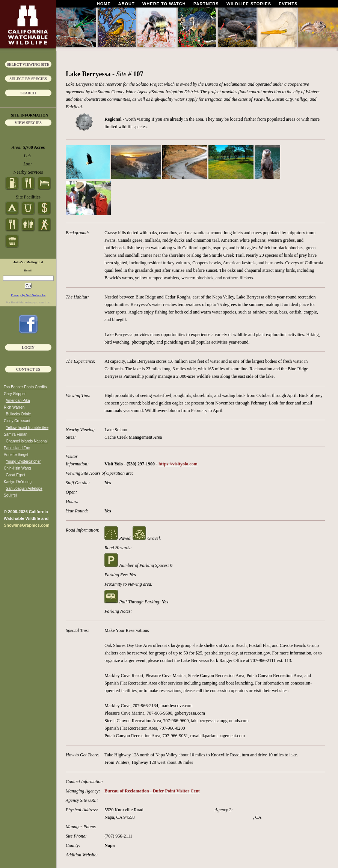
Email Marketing (22, 302)
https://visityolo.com (178, 464)
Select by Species (28, 79)
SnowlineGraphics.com (27, 525)
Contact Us (28, 369)
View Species (28, 123)
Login (28, 348)
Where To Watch (164, 4)
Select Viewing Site (28, 64)
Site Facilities (28, 197)
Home (104, 4)
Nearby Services (28, 172)
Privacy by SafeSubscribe (28, 295)
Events (288, 4)
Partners (206, 4)
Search (28, 93)
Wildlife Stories (249, 4)
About (127, 4)
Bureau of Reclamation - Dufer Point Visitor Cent (152, 791)
